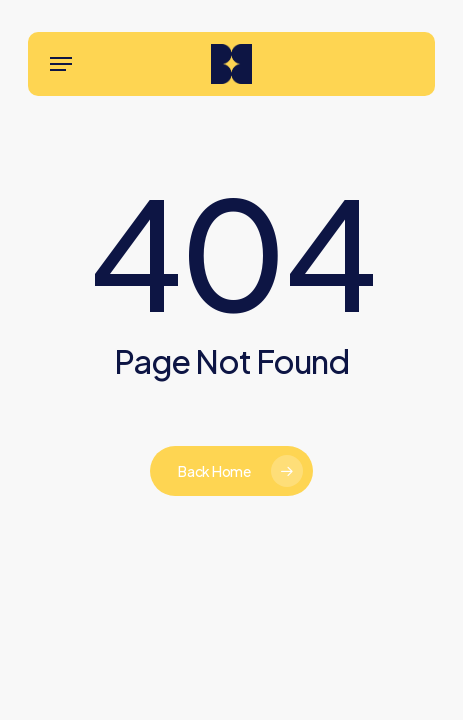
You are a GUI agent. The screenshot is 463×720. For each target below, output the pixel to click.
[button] (61, 64)
